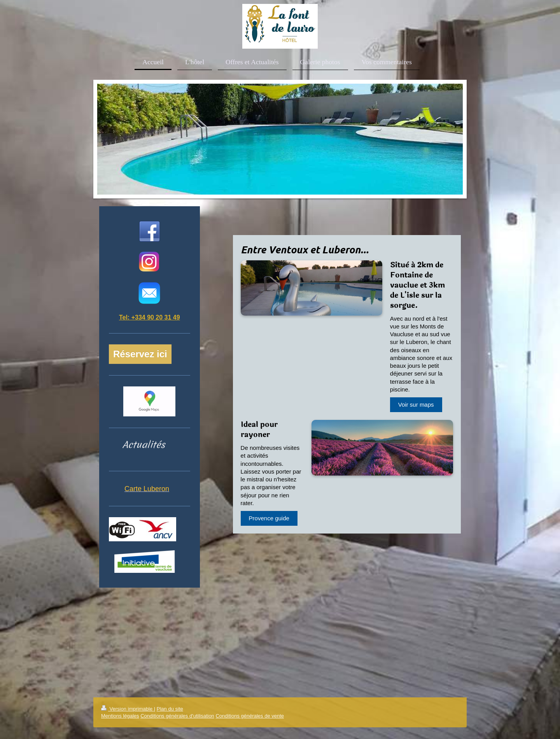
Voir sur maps (416, 405)
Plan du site (170, 709)
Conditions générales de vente (250, 716)
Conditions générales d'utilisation (177, 716)
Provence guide (269, 518)
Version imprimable (128, 709)
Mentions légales (120, 716)
